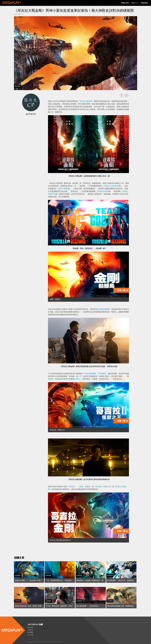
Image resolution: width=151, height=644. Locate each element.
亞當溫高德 (102, 309)
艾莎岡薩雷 (102, 374)
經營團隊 (30, 632)
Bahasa (144, 3)
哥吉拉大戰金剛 (86, 101)
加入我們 (30, 635)
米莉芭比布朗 (103, 191)
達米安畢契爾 (90, 374)
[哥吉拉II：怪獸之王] (88, 407)
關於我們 (30, 627)
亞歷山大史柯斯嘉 (111, 186)
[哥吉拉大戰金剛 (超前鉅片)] (88, 517)
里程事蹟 (30, 630)
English (125, 3)
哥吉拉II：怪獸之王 (103, 487)
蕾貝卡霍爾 (63, 189)
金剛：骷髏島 (85, 487)
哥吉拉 (72, 487)
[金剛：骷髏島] (88, 277)
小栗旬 (77, 379)
